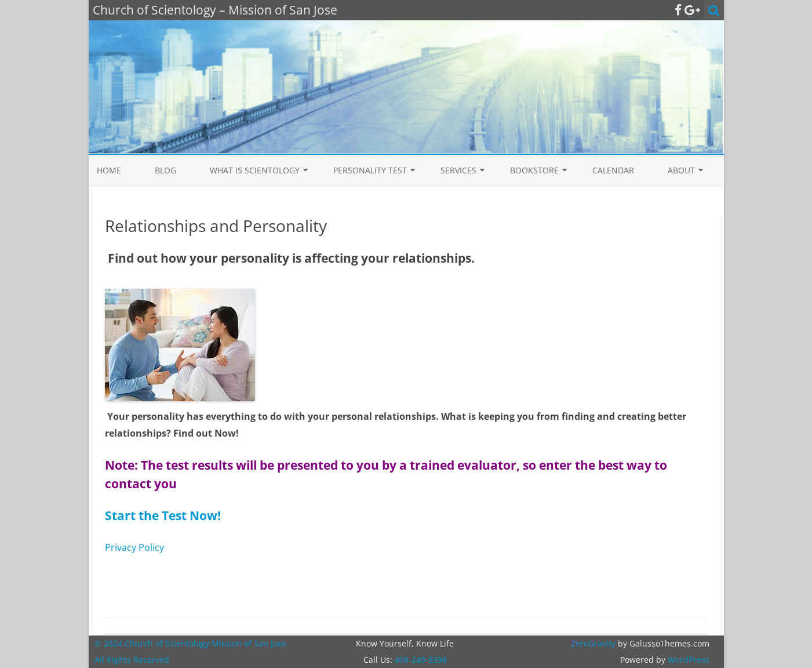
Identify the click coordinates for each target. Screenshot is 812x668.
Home (109, 170)
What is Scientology (255, 170)
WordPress (687, 660)
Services (458, 170)
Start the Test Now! (163, 515)
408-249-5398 (421, 660)
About (681, 170)
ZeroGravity (593, 643)
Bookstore (534, 170)
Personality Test (370, 170)
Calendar (613, 170)
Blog (165, 170)
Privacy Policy (134, 547)
